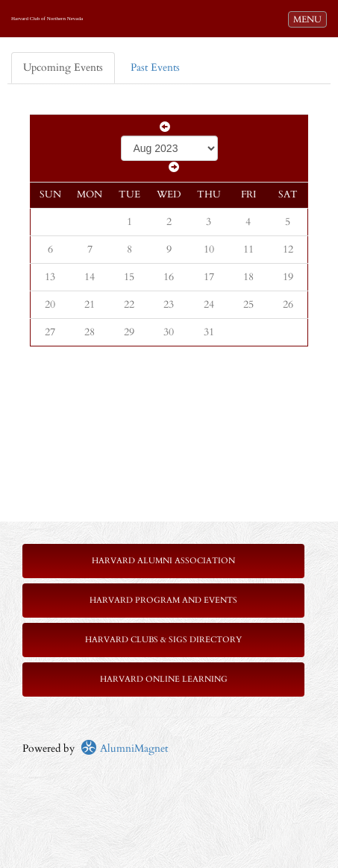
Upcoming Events (63, 67)
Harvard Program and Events (163, 600)
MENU (310, 19)
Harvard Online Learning (164, 679)
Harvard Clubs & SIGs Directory (163, 640)
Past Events (155, 67)
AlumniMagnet (124, 748)
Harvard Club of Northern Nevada (47, 19)
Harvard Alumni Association (163, 561)
